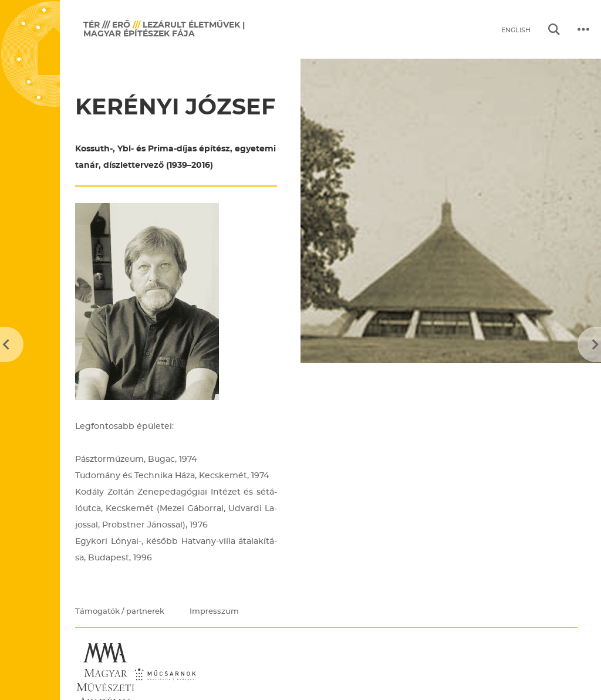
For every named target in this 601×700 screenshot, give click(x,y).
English (516, 30)
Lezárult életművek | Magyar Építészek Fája (164, 29)
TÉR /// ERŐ (107, 25)
